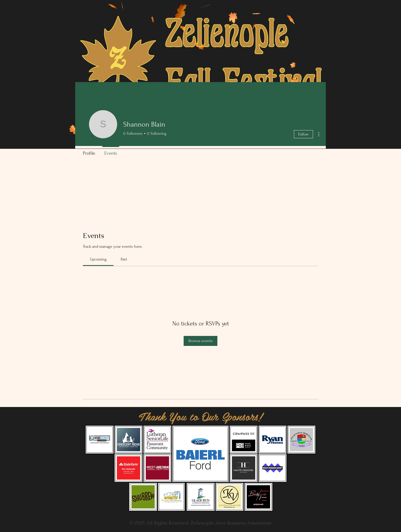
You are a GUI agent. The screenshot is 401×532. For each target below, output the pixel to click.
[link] (98, 259)
